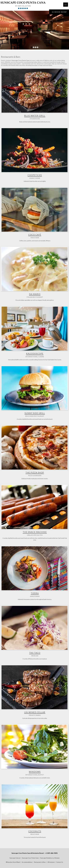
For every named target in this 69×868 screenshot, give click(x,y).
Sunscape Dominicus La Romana (50, 858)
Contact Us (60, 862)
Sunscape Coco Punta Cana (30, 858)
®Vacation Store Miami (13, 862)
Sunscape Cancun (15, 858)
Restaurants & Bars (40, 862)
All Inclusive (51, 862)
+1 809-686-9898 (51, 853)
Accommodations (27, 862)
